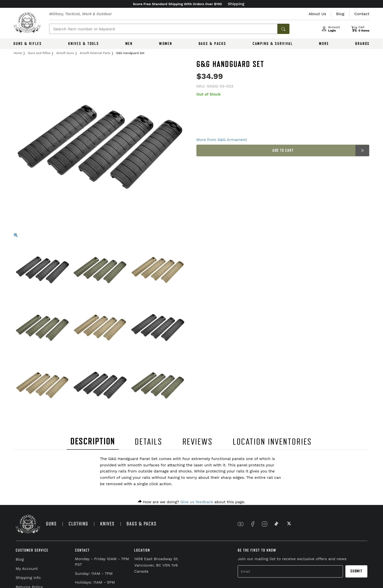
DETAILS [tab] (149, 442)
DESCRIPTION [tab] (93, 442)
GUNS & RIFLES (28, 44)
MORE (324, 44)
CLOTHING (78, 524)
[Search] (163, 29)
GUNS (51, 524)
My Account (27, 569)
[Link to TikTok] (277, 524)
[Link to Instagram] (265, 524)
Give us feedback (197, 502)
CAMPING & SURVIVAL (273, 44)
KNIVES (107, 524)
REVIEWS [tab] (198, 442)
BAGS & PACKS (213, 44)
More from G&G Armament (222, 140)
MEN (129, 44)
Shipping (236, 4)
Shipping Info (28, 578)
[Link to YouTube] (241, 524)
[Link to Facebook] (253, 524)
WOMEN (166, 44)
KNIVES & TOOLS (84, 44)
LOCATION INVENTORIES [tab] (272, 442)
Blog (20, 559)
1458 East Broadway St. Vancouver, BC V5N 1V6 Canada (156, 565)
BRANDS (362, 44)
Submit (356, 571)
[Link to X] (288, 524)
